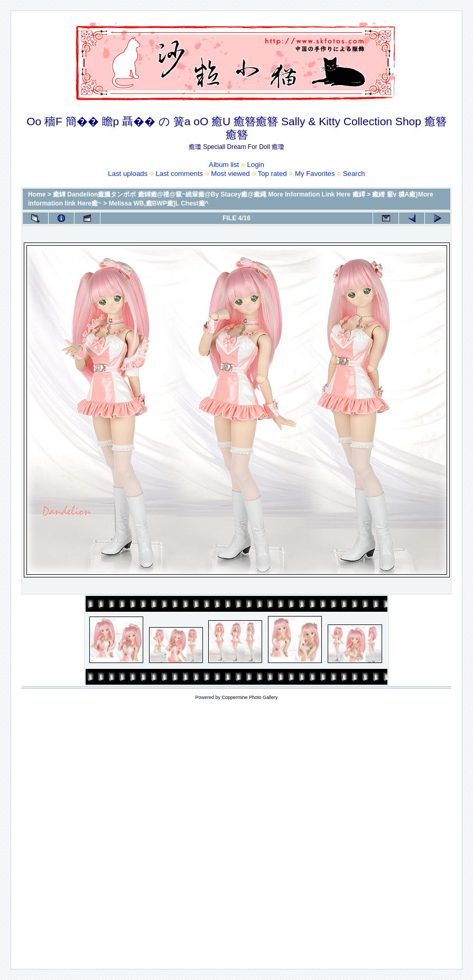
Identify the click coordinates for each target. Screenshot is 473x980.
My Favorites (315, 174)
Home (37, 194)
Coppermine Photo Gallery (249, 697)
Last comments (179, 174)
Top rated (272, 174)
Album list (224, 165)
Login (256, 165)
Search (354, 174)
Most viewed (230, 174)
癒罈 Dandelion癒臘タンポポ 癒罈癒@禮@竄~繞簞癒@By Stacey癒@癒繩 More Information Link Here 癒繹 (209, 194)
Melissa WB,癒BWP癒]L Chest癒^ (159, 203)
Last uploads (128, 174)
